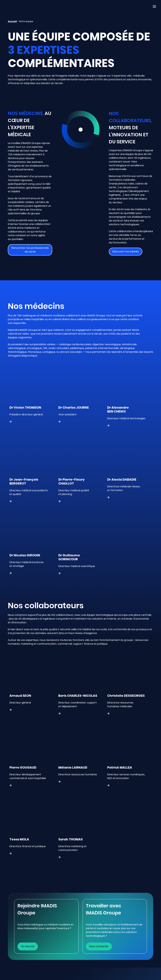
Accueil (12, 21)
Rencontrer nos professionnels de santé (30, 250)
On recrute (28, 946)
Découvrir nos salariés (126, 252)
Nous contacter (99, 946)
